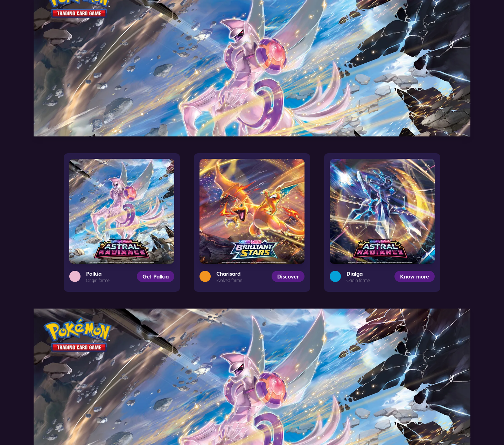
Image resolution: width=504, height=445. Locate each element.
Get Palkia (156, 276)
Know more (415, 276)
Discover (288, 276)
